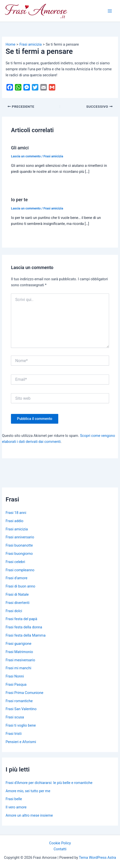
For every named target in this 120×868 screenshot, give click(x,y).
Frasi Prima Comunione (24, 693)
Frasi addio (14, 521)
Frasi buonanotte (19, 545)
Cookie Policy (60, 843)
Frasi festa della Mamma (25, 635)
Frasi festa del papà (21, 619)
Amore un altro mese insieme (29, 815)
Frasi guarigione (18, 644)
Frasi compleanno (20, 570)
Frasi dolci (14, 611)
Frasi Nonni (15, 676)
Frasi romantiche (19, 701)
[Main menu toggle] (110, 11)
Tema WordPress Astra (97, 858)
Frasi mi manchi (18, 668)
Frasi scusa (15, 717)
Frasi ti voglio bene (21, 725)
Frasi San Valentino (21, 709)
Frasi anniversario (20, 537)
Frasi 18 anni (16, 513)
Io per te (19, 200)
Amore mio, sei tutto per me (28, 791)
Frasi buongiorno (19, 554)
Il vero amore (16, 807)
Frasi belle (14, 799)
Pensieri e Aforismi (21, 742)
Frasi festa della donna (24, 627)
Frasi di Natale (17, 594)
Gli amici (20, 148)
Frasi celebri (15, 562)
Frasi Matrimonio (19, 652)
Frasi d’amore (16, 578)
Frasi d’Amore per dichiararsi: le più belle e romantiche (49, 783)
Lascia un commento (26, 156)
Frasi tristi (13, 734)
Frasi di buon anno (20, 586)
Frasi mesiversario (20, 660)
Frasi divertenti (17, 603)
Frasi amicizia (53, 156)
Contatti (60, 849)
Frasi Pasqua (16, 684)
